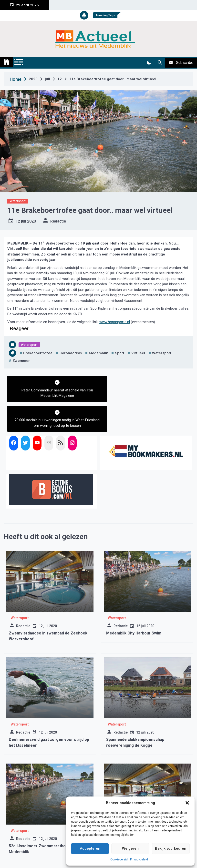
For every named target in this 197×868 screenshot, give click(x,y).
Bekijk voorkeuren (171, 848)
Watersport (18, 201)
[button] (187, 803)
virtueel (138, 353)
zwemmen (21, 361)
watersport (162, 353)
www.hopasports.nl (115, 322)
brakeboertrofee (38, 353)
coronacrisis (71, 353)
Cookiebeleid (119, 859)
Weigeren (130, 848)
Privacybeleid (139, 859)
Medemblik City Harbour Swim (134, 603)
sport (120, 353)
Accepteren (90, 848)
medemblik (98, 353)
